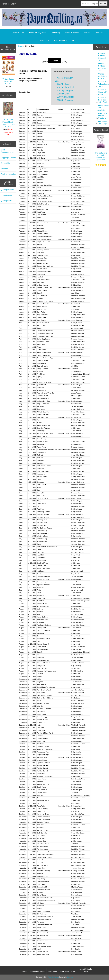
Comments (52, 971)
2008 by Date (63, 94)
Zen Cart (70, 977)
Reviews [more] (101, 130)
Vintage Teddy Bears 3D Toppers (8, 71)
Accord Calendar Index (86, 970)
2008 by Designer (65, 100)
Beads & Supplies (60, 40)
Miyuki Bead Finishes (68, 971)
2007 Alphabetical (65, 87)
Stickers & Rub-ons (72, 33)
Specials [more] (8, 95)
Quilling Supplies (18, 33)
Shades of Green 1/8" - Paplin (103, 92)
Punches (87, 33)
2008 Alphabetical (65, 97)
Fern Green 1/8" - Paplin (103, 122)
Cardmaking (55, 33)
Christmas (99, 33)
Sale (73, 40)
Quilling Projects (7, 190)
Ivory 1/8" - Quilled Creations (103, 116)
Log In (13, 4)
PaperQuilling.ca (53, 977)
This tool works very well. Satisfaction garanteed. (101, 148)
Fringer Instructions (38, 971)
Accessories (44, 40)
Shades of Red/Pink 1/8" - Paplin (103, 100)
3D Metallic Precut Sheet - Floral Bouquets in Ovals (8, 115)
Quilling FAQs (6, 195)
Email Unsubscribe (8, 174)
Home (4, 4)
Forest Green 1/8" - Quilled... (104, 108)
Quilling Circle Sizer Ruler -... (103, 76)
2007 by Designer (65, 90)
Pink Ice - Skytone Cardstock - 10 (103, 57)
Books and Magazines (38, 33)
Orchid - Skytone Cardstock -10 (102, 67)
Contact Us (5, 163)
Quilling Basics (7, 201)
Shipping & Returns (8, 158)
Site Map (4, 169)
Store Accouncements (7, 151)
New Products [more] (8, 48)
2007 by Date (63, 84)
